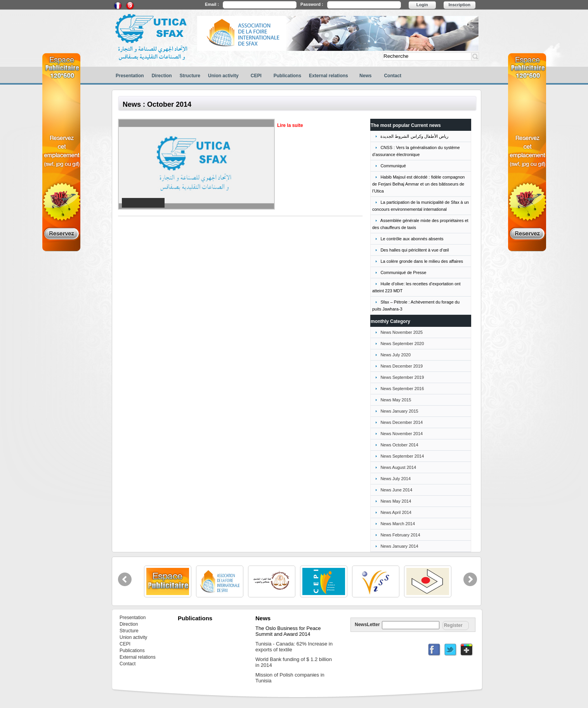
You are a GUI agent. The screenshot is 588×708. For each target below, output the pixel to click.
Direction (162, 76)
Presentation (130, 76)
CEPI (256, 76)
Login (422, 5)
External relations (329, 76)
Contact (393, 76)
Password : (312, 4)
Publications (287, 76)
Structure (190, 76)
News (365, 76)
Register (453, 625)
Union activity (223, 76)
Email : (212, 4)
